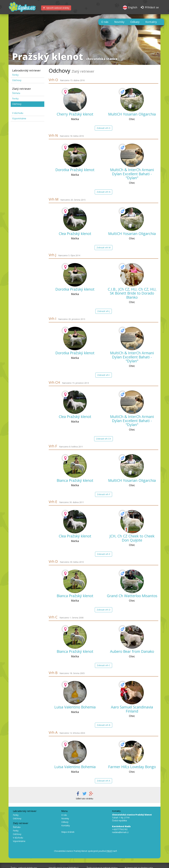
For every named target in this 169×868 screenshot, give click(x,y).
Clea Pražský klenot (75, 234)
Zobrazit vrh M (103, 247)
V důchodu (18, 113)
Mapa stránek (68, 832)
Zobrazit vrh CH (103, 439)
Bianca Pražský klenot (75, 480)
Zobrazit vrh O (103, 128)
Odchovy (17, 80)
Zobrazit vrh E (104, 554)
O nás (105, 22)
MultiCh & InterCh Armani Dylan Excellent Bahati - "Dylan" (132, 174)
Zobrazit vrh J (104, 311)
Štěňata (16, 93)
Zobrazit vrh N (103, 192)
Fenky (15, 75)
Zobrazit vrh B (104, 725)
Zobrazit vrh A (103, 781)
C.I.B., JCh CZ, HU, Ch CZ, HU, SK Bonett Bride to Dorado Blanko (132, 293)
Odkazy (135, 22)
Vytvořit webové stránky (56, 8)
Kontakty (151, 22)
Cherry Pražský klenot (75, 114)
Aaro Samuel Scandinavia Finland (132, 709)
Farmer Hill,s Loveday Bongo (132, 767)
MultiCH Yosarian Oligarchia (132, 114)
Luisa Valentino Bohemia (75, 707)
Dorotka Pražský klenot (75, 170)
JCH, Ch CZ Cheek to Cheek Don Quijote (132, 538)
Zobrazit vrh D (103, 610)
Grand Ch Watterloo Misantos (132, 596)
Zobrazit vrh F (104, 494)
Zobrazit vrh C (103, 665)
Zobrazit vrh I (104, 375)
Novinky (119, 22)
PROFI (109, 851)
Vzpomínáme (19, 119)
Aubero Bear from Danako (132, 651)
